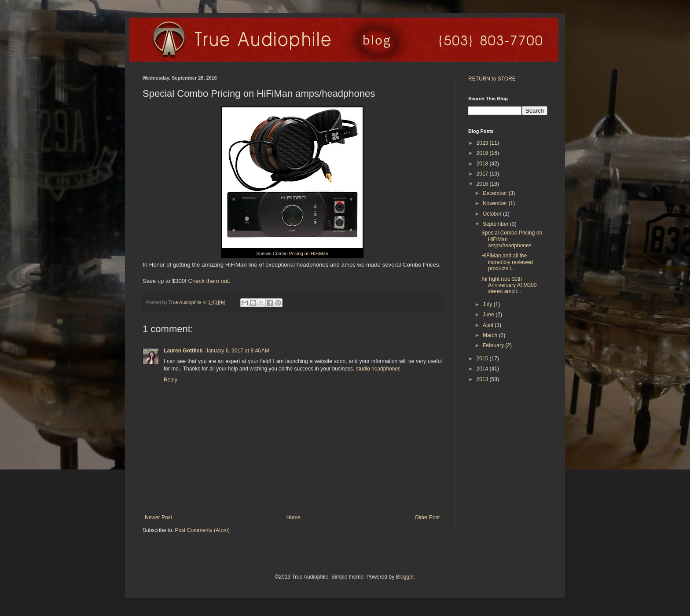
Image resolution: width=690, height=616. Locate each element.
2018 (483, 164)
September (496, 224)
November (496, 203)
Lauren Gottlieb (183, 351)
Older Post (427, 517)
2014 (483, 369)
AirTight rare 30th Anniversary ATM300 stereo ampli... (509, 285)
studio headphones (378, 369)
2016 (483, 184)
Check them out (208, 281)
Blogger (405, 577)
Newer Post (158, 517)
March (491, 335)
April (489, 325)
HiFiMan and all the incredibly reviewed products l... (507, 262)
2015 (483, 359)
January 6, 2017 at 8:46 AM (237, 351)
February (494, 345)
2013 (483, 379)
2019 (483, 153)
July (488, 304)
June (489, 315)
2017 (483, 174)
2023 (483, 143)
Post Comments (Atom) (202, 530)
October (493, 214)
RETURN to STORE (492, 79)
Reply (171, 380)
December (496, 193)
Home (294, 517)
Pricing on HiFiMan (309, 253)
